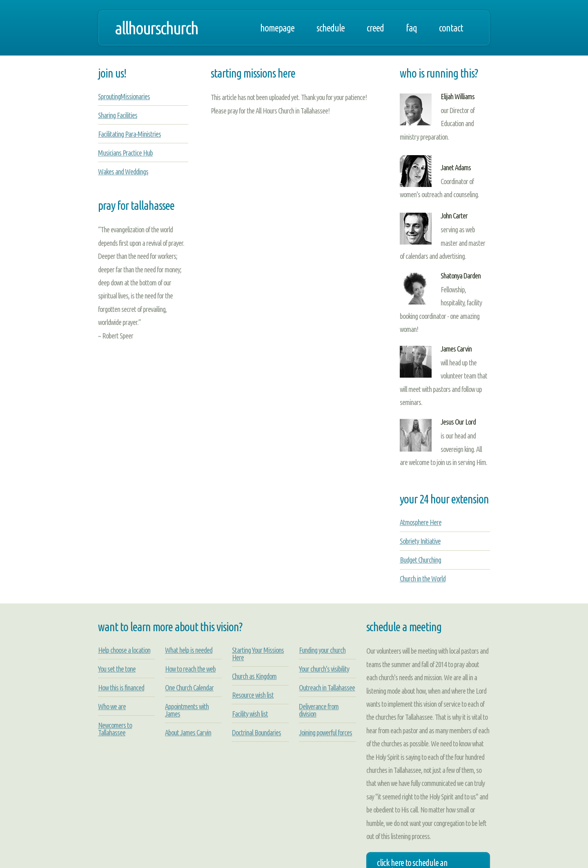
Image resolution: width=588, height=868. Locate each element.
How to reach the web (190, 669)
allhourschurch (156, 28)
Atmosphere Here (421, 522)
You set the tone (117, 669)
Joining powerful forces (325, 732)
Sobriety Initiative (420, 541)
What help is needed (189, 650)
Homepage (277, 28)
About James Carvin (188, 732)
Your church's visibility (324, 669)
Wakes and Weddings (123, 171)
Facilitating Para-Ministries (129, 134)
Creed (375, 28)
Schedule (331, 28)
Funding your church (322, 650)
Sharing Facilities (118, 115)
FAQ (411, 28)
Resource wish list (253, 695)
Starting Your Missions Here (258, 654)
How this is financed (121, 688)
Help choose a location (124, 650)
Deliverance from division (319, 710)
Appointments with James (187, 710)
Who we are (112, 706)
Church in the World (423, 579)
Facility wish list (250, 714)
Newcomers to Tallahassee (115, 729)
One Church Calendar (189, 688)
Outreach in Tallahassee (327, 688)
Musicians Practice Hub (125, 153)
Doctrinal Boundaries (256, 732)
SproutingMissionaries (124, 96)
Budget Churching (420, 560)
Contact (451, 28)
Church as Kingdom (254, 676)
